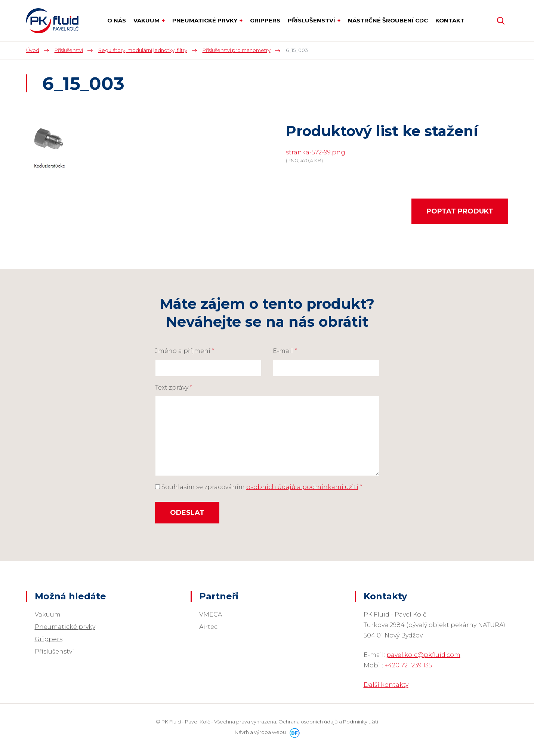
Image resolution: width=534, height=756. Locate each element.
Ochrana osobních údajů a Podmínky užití (328, 722)
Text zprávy (174, 388)
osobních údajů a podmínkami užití (302, 487)
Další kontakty (386, 685)
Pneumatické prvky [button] (206, 20)
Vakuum (48, 614)
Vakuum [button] (147, 20)
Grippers (49, 639)
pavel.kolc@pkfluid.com (423, 655)
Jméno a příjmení (185, 351)
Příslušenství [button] (312, 20)
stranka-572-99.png (316, 152)
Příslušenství (54, 651)
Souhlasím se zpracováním (259, 487)
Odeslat (187, 513)
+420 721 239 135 (408, 665)
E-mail (285, 351)
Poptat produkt (460, 211)
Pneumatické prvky (65, 627)
